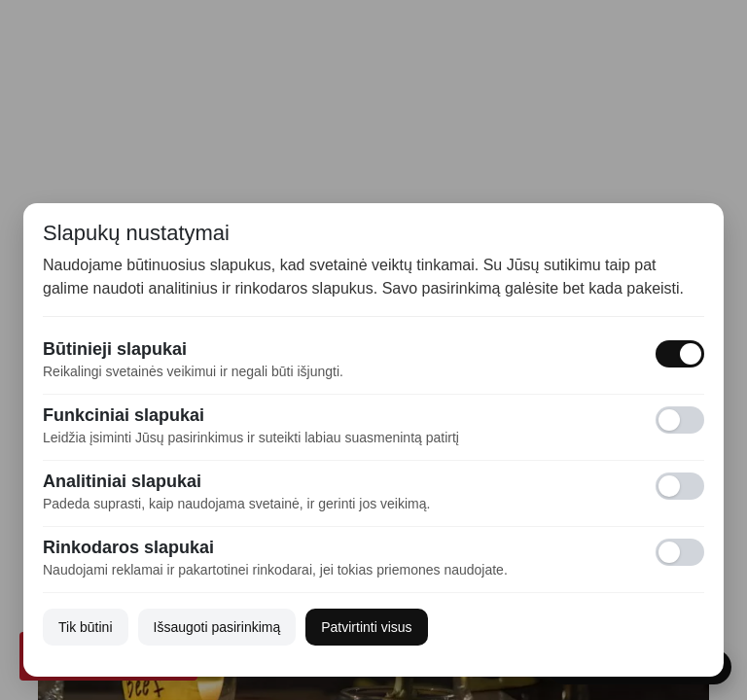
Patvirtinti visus (366, 627)
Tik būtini (86, 627)
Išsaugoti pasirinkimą (217, 627)
